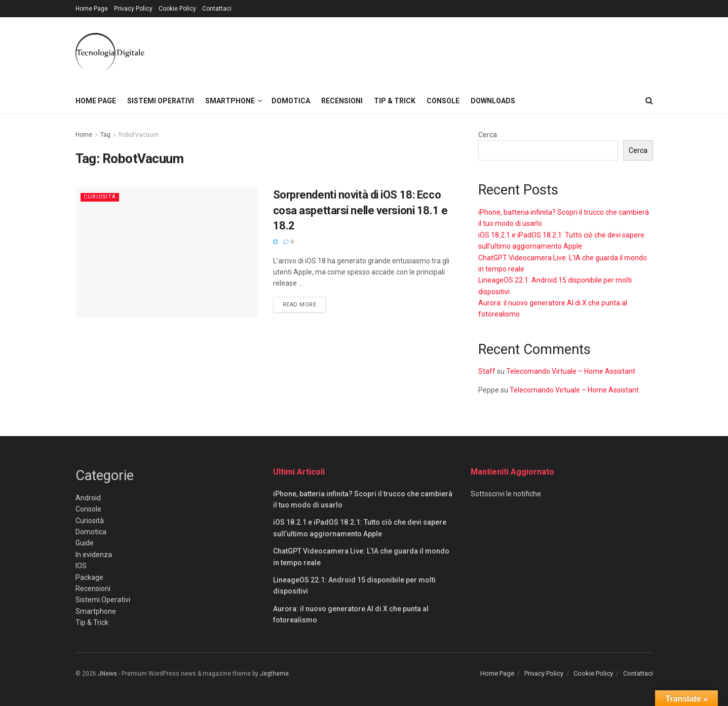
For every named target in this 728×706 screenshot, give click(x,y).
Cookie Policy (177, 9)
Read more (304, 304)
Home (84, 135)
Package (89, 577)
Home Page (92, 9)
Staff (487, 371)
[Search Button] (649, 101)
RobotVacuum (139, 135)
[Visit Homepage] (110, 53)
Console (443, 101)
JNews (107, 674)
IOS (81, 566)
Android (88, 498)
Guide (85, 543)
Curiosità (100, 197)
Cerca (488, 135)
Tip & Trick (395, 101)
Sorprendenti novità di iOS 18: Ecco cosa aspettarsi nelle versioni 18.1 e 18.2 (360, 210)
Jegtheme (274, 674)
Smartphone (230, 101)
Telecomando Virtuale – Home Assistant (571, 371)
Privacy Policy (133, 9)
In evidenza (94, 555)
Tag (105, 135)
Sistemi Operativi (161, 101)
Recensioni (342, 101)
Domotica (291, 101)
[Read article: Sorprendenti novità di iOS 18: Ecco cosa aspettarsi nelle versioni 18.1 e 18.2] (167, 252)
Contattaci (217, 9)
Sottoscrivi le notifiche (506, 494)
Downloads (493, 101)
